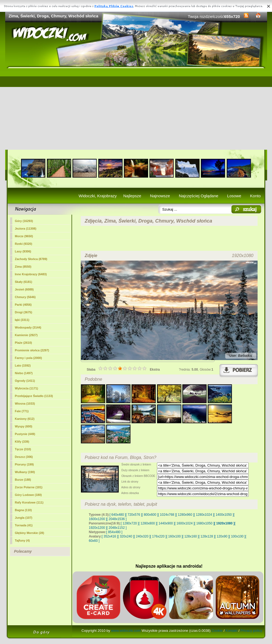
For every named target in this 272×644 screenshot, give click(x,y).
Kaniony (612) (25, 419)
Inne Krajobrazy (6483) (31, 274)
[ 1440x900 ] (166, 523)
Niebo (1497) (24, 373)
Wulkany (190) (25, 472)
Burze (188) (23, 480)
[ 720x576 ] (134, 515)
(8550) (23, 267)
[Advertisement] (136, 109)
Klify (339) (22, 442)
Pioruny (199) (24, 464)
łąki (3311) (22, 320)
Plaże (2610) (24, 343)
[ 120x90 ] (222, 536)
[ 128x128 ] (207, 536)
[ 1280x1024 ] (204, 515)
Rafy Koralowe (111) (29, 502)
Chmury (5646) (25, 297)
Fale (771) (22, 411)
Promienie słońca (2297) (32, 350)
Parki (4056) (23, 305)
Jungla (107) (24, 518)
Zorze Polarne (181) (29, 487)
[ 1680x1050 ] (204, 523)
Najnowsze (160, 196)
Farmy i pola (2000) (29, 358)
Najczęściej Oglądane (198, 196)
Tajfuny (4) (22, 540)
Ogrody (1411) (25, 381)
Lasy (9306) (23, 251)
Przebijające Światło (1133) (34, 396)
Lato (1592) (23, 365)
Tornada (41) (24, 525)
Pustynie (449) (25, 434)
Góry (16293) (24, 221)
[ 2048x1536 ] (117, 519)
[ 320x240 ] (126, 536)
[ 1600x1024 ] (185, 523)
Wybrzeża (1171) (27, 388)
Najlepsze (132, 196)
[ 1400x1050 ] (224, 515)
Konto (255, 196)
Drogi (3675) (24, 312)
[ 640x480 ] (118, 515)
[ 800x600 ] (150, 515)
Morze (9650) (24, 236)
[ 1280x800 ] (148, 523)
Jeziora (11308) (26, 229)
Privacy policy (251, 631)
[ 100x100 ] (237, 536)
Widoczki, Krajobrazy (98, 196)
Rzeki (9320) (24, 244)
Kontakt (231, 631)
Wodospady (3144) (28, 327)
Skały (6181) (24, 282)
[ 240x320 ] (142, 536)
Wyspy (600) (24, 426)
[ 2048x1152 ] (117, 528)
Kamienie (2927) (26, 335)
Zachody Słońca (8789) (31, 259)
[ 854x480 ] (114, 532)
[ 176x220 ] (158, 536)
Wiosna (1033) (25, 404)
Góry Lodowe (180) (28, 495)
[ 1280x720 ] (130, 523)
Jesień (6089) (24, 289)
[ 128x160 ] (191, 536)
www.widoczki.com (126, 631)
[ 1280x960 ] (185, 515)
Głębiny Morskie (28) (30, 533)
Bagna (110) (23, 510)
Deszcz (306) (24, 457)
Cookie (217, 631)
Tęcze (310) (23, 449)
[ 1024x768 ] (167, 515)
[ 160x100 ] (174, 536)
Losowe (234, 196)
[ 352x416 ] (110, 536)
